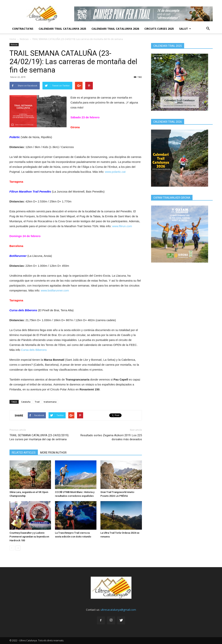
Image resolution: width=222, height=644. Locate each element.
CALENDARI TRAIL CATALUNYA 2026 (115, 29)
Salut (185, 29)
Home (13, 39)
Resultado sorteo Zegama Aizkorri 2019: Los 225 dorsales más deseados (111, 437)
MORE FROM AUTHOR (53, 453)
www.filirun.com (122, 226)
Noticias (24, 39)
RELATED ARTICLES (24, 453)
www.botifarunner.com (55, 290)
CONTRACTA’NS (23, 29)
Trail (37, 402)
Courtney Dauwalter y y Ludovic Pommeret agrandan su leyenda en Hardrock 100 (29, 537)
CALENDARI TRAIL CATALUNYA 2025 (62, 29)
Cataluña (26, 402)
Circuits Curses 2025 (159, 29)
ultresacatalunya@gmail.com (118, 610)
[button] (208, 29)
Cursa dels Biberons (34, 350)
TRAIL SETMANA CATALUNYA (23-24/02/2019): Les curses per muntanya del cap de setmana (39, 437)
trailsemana (50, 402)
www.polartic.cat (115, 172)
